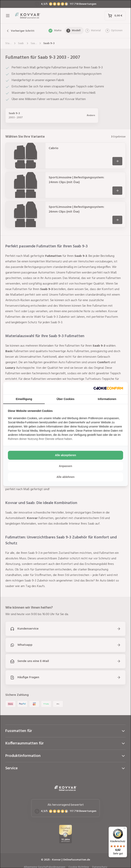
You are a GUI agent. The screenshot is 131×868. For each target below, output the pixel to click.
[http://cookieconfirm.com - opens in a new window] (108, 388)
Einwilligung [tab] (24, 399)
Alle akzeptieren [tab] (66, 455)
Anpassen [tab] (66, 466)
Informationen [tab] (107, 399)
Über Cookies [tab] (65, 399)
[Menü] (125, 829)
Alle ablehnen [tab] (65, 477)
